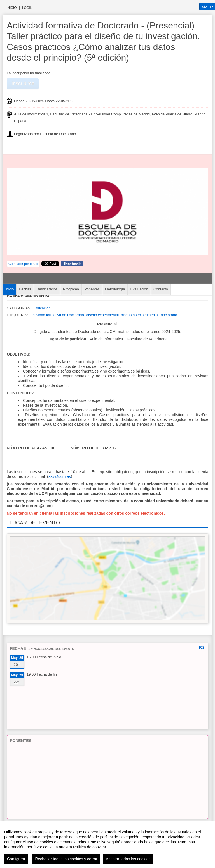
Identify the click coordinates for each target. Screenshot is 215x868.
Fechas (25, 289)
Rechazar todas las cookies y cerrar (66, 859)
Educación (42, 308)
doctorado (169, 315)
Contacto (161, 289)
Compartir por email (23, 264)
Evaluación (139, 289)
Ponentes (92, 289)
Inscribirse (23, 84)
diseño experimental (102, 315)
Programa (71, 289)
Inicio (12, 8)
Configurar (16, 859)
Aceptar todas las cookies (128, 859)
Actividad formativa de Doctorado (57, 315)
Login (27, 8)
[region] (107, 845)
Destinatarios (47, 289)
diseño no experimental (140, 315)
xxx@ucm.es (60, 476)
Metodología (115, 289)
